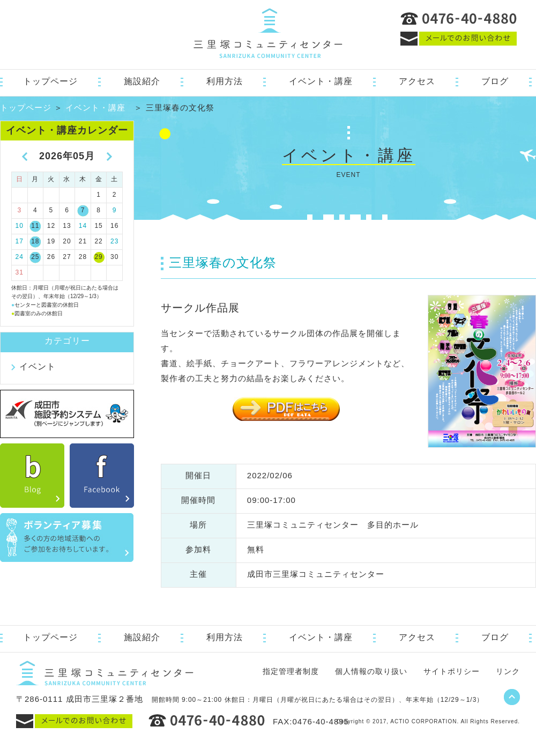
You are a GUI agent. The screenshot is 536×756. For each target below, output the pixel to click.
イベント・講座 (321, 81)
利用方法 (225, 81)
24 (20, 257)
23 (114, 241)
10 (20, 226)
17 (20, 241)
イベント (38, 366)
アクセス (417, 81)
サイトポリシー (452, 671)
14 (83, 226)
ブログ (495, 81)
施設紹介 (142, 81)
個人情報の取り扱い (371, 671)
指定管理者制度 (291, 671)
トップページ (50, 81)
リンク (508, 671)
